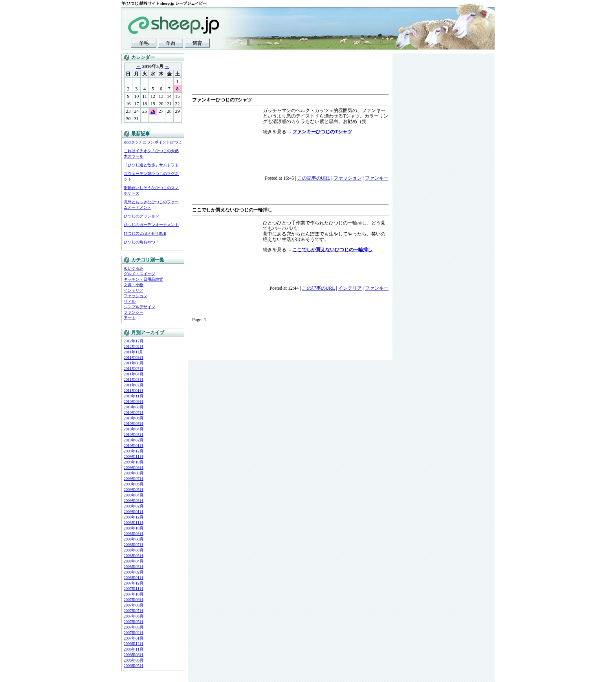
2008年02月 (134, 572)
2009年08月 (134, 473)
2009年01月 (134, 512)
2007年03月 (134, 627)
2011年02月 (134, 385)
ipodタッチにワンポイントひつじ (153, 142)
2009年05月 (134, 490)
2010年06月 (134, 418)
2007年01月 (134, 638)
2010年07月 (134, 413)
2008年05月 (134, 556)
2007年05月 (134, 622)
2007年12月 (134, 583)
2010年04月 (134, 429)
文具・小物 (134, 285)
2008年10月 (134, 528)
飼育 (197, 43)
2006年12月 (134, 644)
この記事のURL (314, 178)
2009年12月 (134, 451)
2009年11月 (134, 457)
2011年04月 (134, 374)
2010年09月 (134, 402)
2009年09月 (134, 468)
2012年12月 (134, 341)
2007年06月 (134, 616)
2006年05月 (134, 666)
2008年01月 (134, 578)
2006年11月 (134, 649)
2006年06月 (134, 660)
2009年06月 (134, 484)
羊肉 (170, 43)
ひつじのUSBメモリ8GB (145, 233)
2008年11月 (134, 523)
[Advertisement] (284, 75)
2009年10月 (134, 462)
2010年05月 (134, 424)
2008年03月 (134, 567)
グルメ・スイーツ (139, 274)
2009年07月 (134, 479)
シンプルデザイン (139, 307)
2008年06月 (134, 550)
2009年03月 (134, 501)
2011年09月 (134, 358)
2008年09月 (134, 534)
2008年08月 (134, 539)
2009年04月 (134, 495)
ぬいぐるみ (134, 268)
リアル (130, 301)
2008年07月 (134, 545)
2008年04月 (134, 561)
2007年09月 (134, 600)
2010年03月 (134, 435)
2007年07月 (134, 611)
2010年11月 (134, 396)
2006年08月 (134, 655)
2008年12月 (134, 517)
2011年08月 (134, 363)
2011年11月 (133, 352)
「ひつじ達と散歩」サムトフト (151, 165)
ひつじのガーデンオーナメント (151, 225)
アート (130, 318)
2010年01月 (134, 446)
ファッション (136, 296)
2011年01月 (134, 391)
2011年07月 (134, 369)
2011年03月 (134, 380)
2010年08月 (134, 407)
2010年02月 (134, 440)
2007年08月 (134, 605)
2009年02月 (134, 506)
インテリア (134, 290)
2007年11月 (134, 589)
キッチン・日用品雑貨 (143, 279)
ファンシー (134, 312)
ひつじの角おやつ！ (141, 242)
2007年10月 (134, 594)
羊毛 (144, 43)
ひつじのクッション (141, 216)
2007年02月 (134, 633)
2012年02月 (134, 347)
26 (153, 111)
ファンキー (377, 178)
